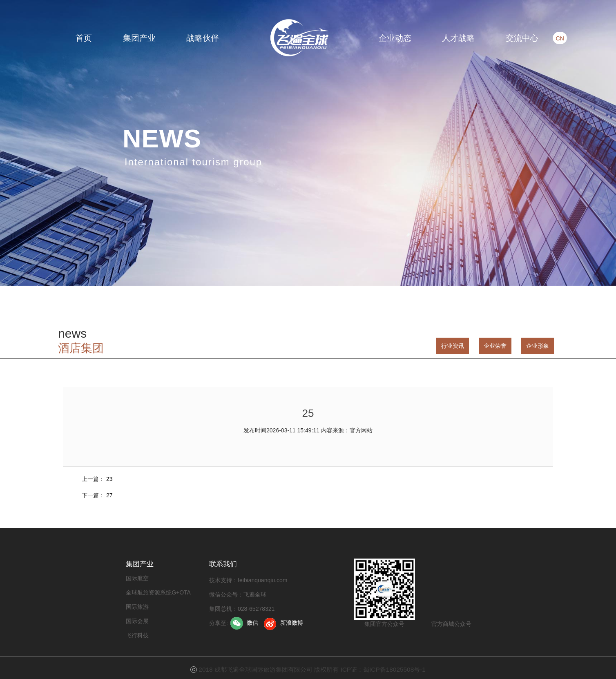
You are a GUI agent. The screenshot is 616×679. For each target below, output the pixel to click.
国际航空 (137, 578)
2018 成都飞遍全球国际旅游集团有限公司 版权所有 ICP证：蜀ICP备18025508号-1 (312, 669)
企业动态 (395, 38)
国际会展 (137, 621)
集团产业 (139, 38)
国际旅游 (137, 607)
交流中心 (522, 38)
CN (554, 38)
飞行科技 (137, 635)
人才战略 (458, 38)
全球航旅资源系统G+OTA (158, 592)
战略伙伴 (203, 38)
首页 (84, 38)
